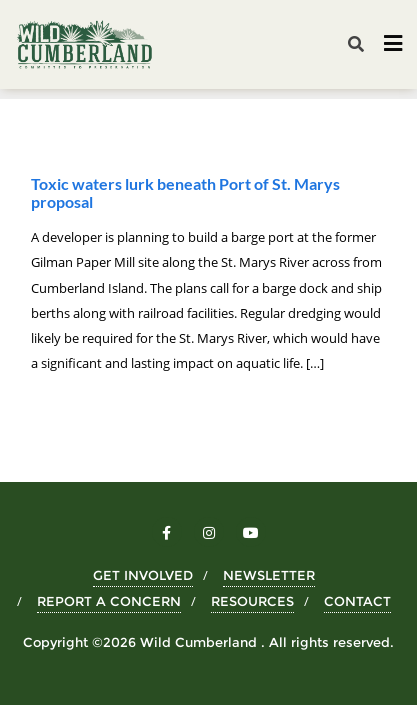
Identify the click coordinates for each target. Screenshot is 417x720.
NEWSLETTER (269, 575)
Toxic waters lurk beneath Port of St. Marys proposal (185, 192)
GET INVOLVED (143, 575)
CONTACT (357, 601)
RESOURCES (252, 601)
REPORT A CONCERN (109, 601)
